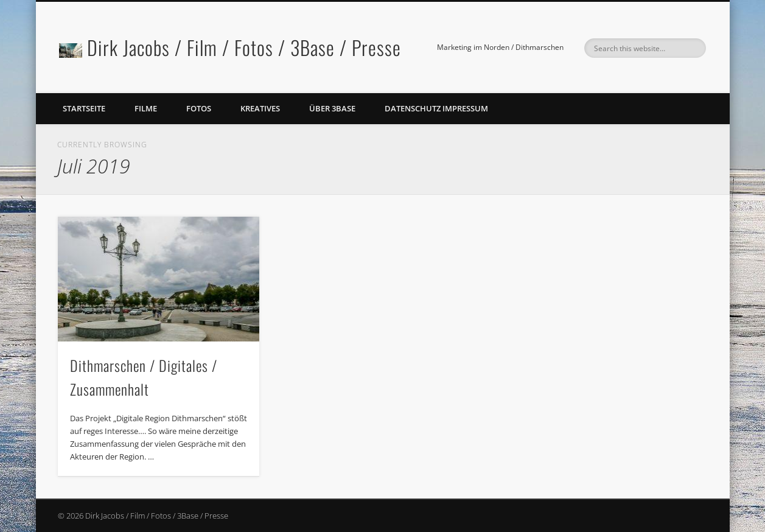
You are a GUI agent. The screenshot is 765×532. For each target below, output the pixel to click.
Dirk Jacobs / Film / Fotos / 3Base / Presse (244, 47)
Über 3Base (332, 108)
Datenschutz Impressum (436, 108)
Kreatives (260, 108)
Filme (146, 108)
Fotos (199, 108)
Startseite (84, 108)
